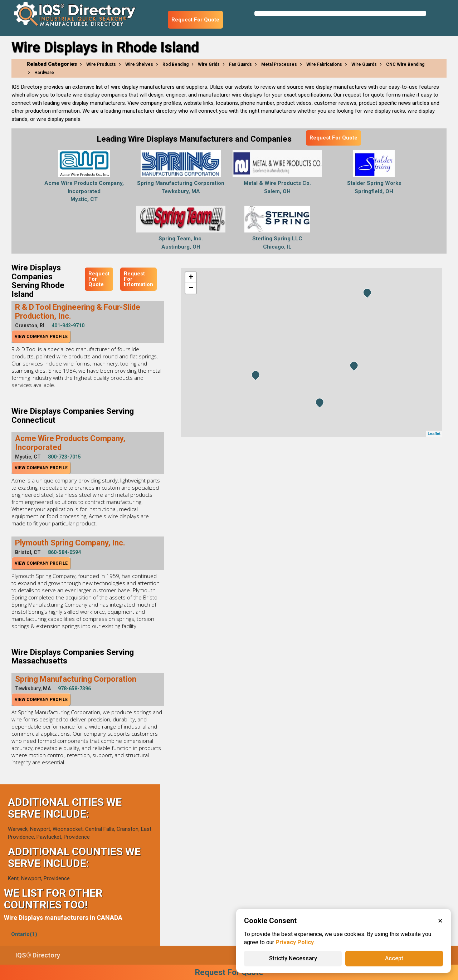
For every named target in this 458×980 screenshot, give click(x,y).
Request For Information (138, 279)
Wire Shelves (139, 64)
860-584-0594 (64, 552)
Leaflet (434, 433)
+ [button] (191, 278)
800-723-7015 (64, 457)
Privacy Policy (295, 942)
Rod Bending (176, 64)
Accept (394, 958)
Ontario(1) (24, 934)
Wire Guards (364, 64)
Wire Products (101, 64)
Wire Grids (209, 64)
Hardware (44, 73)
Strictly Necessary (293, 958)
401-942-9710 (68, 325)
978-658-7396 (74, 689)
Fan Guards (240, 64)
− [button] (191, 288)
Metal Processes (279, 64)
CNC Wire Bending (405, 64)
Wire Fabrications (324, 64)
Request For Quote (195, 20)
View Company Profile (41, 337)
